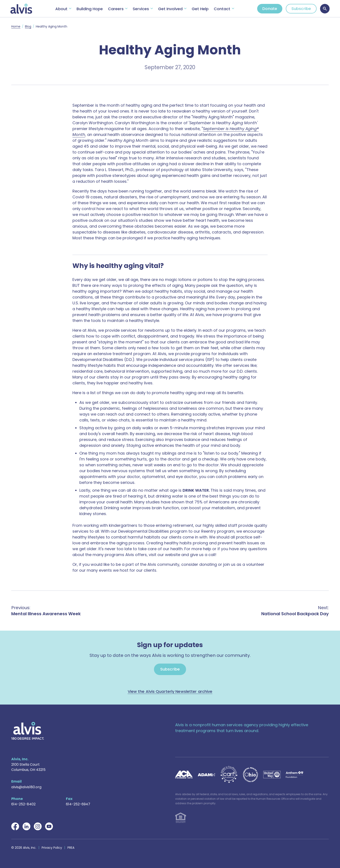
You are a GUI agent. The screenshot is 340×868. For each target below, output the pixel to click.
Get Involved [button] (170, 9)
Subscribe (301, 9)
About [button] (61, 9)
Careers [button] (116, 9)
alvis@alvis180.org (26, 787)
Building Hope (90, 9)
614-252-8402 (23, 804)
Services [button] (141, 9)
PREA (71, 848)
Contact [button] (222, 9)
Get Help (200, 9)
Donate (270, 9)
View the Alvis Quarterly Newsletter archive (170, 692)
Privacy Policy (52, 848)
